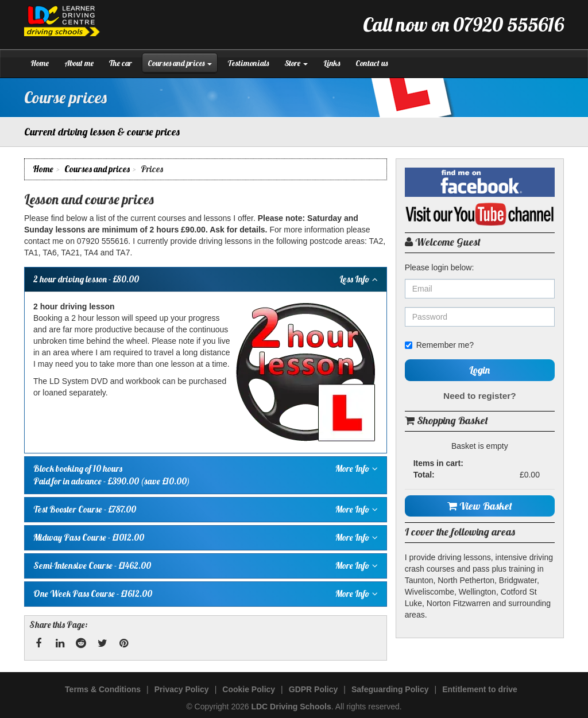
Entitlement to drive (480, 689)
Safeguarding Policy (390, 689)
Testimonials (248, 63)
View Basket (480, 506)
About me (79, 63)
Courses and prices (180, 63)
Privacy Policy (182, 689)
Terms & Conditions (103, 689)
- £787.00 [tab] (206, 510)
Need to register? (480, 396)
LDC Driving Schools (291, 707)
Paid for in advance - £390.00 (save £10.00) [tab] (206, 475)
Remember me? (439, 345)
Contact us (372, 63)
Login (479, 370)
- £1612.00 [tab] (206, 594)
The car (121, 63)
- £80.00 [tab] (206, 280)
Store (296, 63)
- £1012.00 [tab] (206, 538)
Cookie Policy (249, 689)
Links (332, 63)
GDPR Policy (314, 689)
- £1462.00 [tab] (206, 566)
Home (40, 63)
